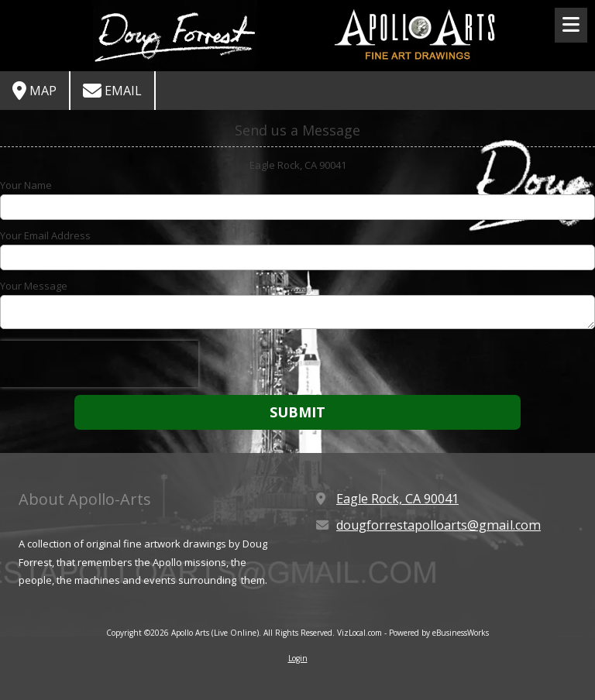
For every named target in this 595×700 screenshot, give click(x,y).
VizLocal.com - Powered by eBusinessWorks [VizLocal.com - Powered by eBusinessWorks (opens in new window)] (413, 633)
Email (112, 91)
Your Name (26, 185)
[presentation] (99, 364)
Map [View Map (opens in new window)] (34, 91)
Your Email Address (45, 235)
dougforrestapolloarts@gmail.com (439, 525)
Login (298, 658)
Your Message (34, 286)
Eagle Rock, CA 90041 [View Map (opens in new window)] (397, 499)
